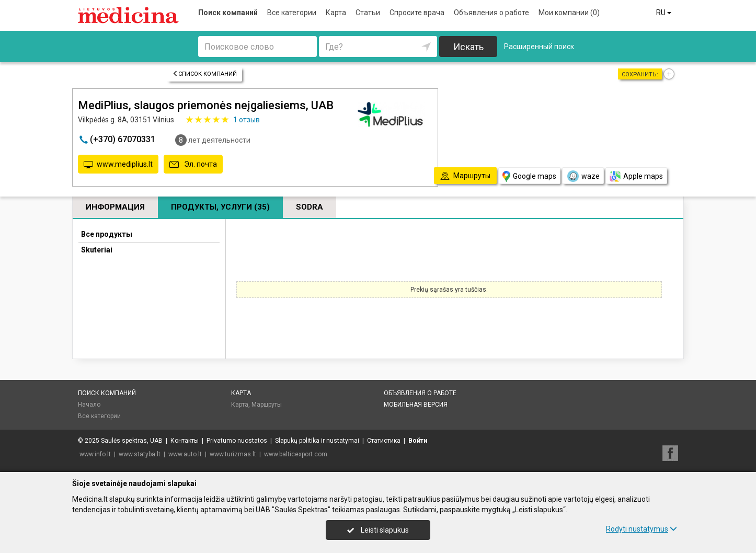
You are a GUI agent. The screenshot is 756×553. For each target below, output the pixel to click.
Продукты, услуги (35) (220, 207)
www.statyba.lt (140, 454)
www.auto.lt (185, 454)
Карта (336, 13)
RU (665, 13)
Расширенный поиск (539, 47)
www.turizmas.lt (233, 454)
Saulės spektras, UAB (132, 441)
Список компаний (205, 74)
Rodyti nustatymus (642, 529)
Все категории (292, 13)
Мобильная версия (416, 405)
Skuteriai (97, 250)
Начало (89, 405)
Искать (468, 47)
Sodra (310, 207)
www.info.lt (95, 454)
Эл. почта (193, 165)
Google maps (529, 176)
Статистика (384, 441)
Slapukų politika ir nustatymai (317, 441)
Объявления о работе (491, 13)
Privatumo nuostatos (237, 441)
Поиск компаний (228, 13)
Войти (418, 441)
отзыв (247, 120)
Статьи (368, 13)
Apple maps (636, 176)
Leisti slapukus (378, 530)
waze (583, 176)
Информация (115, 207)
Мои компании (569, 13)
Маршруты (267, 405)
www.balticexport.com (296, 454)
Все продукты (107, 234)
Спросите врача (417, 13)
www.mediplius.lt (118, 165)
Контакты (185, 441)
